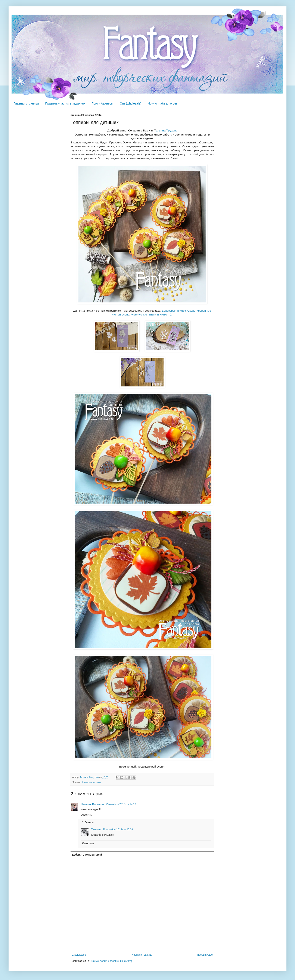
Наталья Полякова (93, 804)
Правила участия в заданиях (65, 103)
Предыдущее (205, 955)
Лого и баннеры (103, 103)
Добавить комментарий (87, 855)
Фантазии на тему (91, 782)
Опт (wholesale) (130, 103)
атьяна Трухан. (166, 130)
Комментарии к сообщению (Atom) (111, 961)
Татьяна (96, 830)
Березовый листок (174, 311)
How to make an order (162, 103)
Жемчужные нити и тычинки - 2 (151, 315)
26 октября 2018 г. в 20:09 (118, 830)
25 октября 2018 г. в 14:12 (121, 804)
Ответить (86, 815)
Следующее (79, 955)
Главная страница (26, 103)
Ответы (89, 822)
